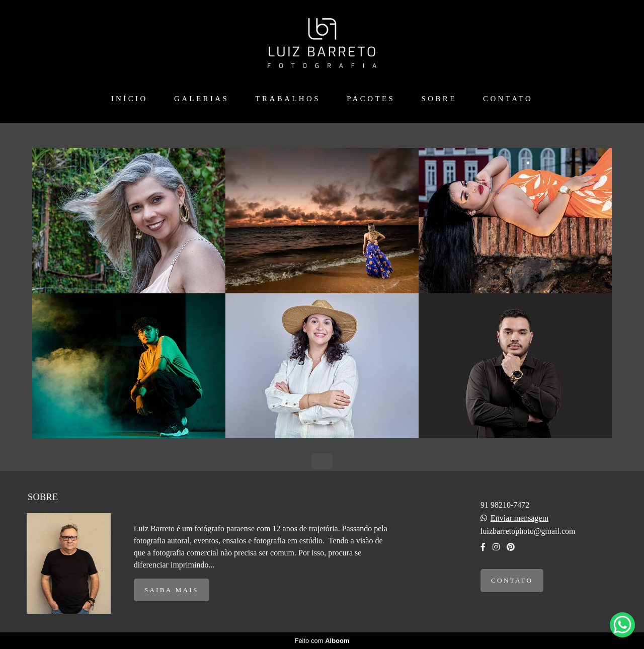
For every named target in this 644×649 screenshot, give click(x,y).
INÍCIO (130, 99)
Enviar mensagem (519, 518)
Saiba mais (172, 590)
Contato (512, 580)
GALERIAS (202, 99)
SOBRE (439, 99)
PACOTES (371, 99)
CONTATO (508, 99)
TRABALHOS (288, 99)
